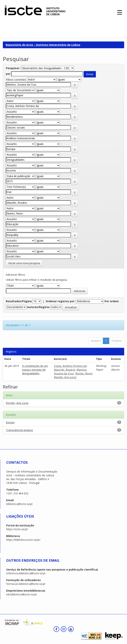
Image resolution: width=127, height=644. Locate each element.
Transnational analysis (19, 430)
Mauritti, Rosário (64, 370)
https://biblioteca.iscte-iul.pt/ (23, 540)
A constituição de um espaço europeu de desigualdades (35, 370)
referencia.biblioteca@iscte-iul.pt (26, 573)
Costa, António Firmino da (70, 366)
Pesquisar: (13, 68)
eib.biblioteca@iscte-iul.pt (22, 594)
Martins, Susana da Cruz (70, 371)
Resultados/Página (19, 301)
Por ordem (112, 301)
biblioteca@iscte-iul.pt (19, 504)
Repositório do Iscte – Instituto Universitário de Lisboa (43, 45)
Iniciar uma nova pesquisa (24, 263)
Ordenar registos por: (60, 301)
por (8, 74)
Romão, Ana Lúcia (65, 377)
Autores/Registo (38, 307)
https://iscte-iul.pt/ (17, 529)
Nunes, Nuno (84, 373)
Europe (10, 422)
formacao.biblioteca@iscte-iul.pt (26, 584)
